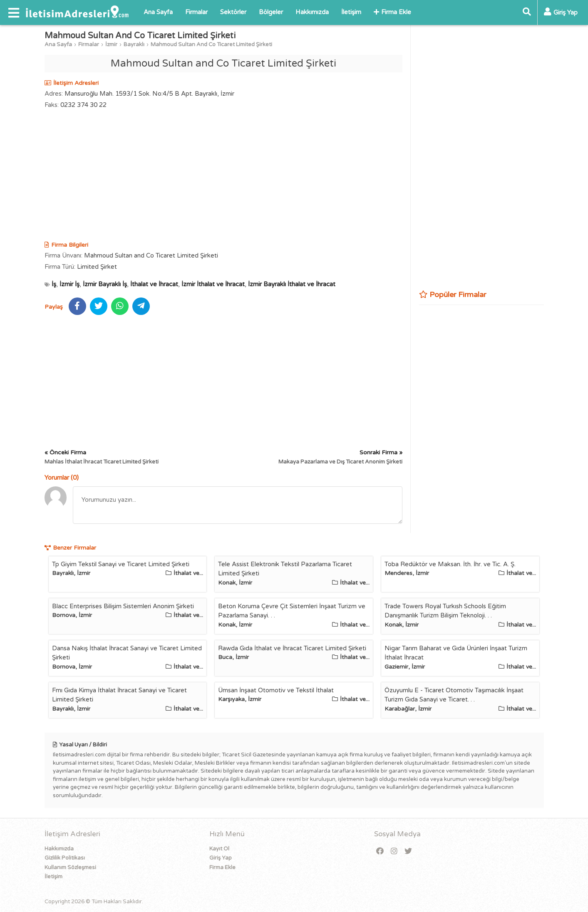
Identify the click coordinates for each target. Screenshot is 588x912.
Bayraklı (134, 45)
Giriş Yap (221, 858)
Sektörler (233, 12)
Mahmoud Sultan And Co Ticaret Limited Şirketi (211, 45)
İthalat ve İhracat (154, 284)
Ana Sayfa (158, 12)
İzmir (111, 45)
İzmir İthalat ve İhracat (213, 284)
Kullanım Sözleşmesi (70, 867)
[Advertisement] (223, 176)
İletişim (351, 12)
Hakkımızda (312, 12)
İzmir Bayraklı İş (105, 284)
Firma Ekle (392, 12)
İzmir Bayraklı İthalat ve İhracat (292, 284)
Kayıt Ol (219, 849)
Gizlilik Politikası (65, 858)
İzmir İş (69, 284)
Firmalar (196, 12)
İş (54, 284)
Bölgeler (271, 12)
